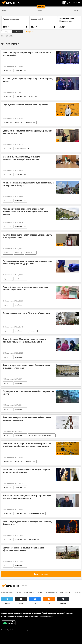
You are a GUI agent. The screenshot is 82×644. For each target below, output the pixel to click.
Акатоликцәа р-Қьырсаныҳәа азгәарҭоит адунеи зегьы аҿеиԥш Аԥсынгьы (26, 471)
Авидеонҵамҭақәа (20, 149)
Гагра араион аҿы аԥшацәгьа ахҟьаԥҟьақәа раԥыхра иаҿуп (28, 393)
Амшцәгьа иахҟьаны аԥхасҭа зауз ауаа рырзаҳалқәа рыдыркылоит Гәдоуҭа (28, 184)
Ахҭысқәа (32, 331)
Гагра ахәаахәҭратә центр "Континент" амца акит (26, 313)
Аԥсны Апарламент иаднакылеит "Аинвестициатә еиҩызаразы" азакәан (26, 367)
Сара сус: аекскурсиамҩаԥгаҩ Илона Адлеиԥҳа (26, 105)
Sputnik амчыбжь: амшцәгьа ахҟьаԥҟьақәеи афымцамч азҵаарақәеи (24, 549)
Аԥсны (6, 70)
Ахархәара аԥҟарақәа (23, 613)
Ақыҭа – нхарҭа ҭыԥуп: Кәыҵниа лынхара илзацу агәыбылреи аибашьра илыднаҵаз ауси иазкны (27, 445)
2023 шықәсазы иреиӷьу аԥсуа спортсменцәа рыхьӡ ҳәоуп (28, 80)
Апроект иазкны (7, 613)
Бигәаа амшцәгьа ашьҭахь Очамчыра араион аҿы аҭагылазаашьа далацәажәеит (27, 497)
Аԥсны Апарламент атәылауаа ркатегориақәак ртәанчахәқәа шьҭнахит (25, 288)
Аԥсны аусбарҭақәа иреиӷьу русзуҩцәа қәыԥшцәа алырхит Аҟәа (27, 54)
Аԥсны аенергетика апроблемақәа (40, 435)
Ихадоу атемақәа (66, 21)
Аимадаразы (36, 613)
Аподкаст (29, 123)
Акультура (32, 540)
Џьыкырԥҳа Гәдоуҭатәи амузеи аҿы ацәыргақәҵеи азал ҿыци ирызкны (28, 132)
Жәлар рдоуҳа (66, 593)
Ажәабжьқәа (19, 70)
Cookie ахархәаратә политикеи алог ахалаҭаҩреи (20, 616)
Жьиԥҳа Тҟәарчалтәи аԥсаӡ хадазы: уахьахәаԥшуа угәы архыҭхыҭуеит (27, 236)
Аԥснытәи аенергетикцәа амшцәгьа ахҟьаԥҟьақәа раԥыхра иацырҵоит (27, 419)
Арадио (6, 123)
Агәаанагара (51, 593)
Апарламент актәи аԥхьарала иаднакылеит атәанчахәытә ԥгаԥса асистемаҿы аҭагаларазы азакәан (26, 211)
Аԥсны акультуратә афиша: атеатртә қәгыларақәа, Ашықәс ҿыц (27, 523)
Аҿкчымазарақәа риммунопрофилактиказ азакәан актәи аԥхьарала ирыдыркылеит (27, 262)
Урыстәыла (29, 593)
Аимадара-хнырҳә (46, 616)
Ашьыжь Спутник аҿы (11, 19)
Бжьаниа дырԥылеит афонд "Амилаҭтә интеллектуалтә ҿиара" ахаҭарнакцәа (21, 158)
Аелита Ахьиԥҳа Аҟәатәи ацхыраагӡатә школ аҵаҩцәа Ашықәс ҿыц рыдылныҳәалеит (25, 340)
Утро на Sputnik (37, 19)
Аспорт (31, 96)
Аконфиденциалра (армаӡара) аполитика (58, 613)
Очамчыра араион (35, 513)
